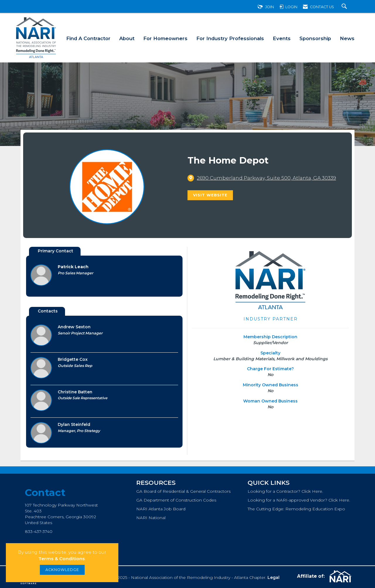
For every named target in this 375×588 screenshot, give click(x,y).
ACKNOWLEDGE (62, 570)
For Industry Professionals (230, 38)
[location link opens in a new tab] (266, 178)
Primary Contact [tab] (56, 251)
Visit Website (210, 195)
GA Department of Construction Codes (176, 500)
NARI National (151, 518)
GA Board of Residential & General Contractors (183, 491)
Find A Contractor (88, 38)
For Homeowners (165, 38)
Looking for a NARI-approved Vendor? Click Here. (299, 500)
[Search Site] (345, 7)
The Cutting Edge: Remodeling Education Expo (296, 509)
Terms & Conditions (62, 559)
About (127, 38)
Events (282, 38)
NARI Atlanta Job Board (161, 509)
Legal (273, 577)
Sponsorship (315, 38)
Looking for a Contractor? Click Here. (285, 491)
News (347, 38)
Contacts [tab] (48, 311)
